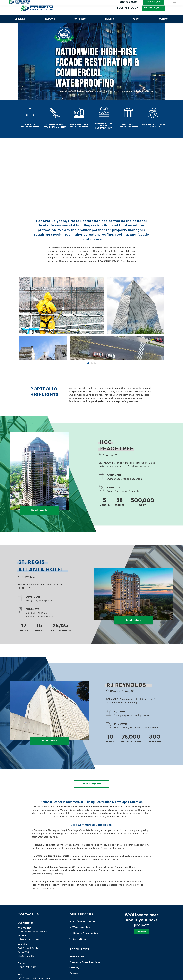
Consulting (79, 941)
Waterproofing (81, 930)
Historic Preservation (85, 936)
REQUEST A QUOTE (153, 8)
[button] (91, 924)
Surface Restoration (84, 924)
